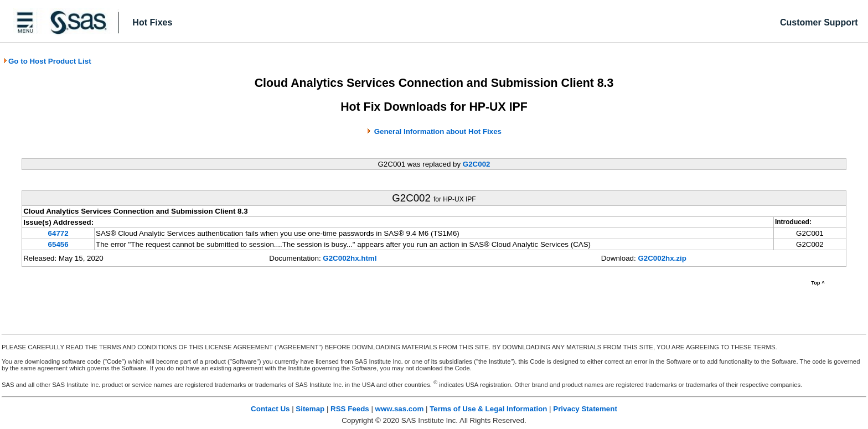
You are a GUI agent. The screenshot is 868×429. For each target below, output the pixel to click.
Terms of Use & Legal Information (488, 409)
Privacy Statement (585, 409)
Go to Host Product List (47, 61)
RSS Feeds (350, 409)
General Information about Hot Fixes (438, 131)
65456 (58, 244)
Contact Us (270, 409)
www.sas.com (400, 409)
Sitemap (310, 409)
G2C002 (477, 164)
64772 (58, 233)
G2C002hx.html (350, 258)
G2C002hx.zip (662, 258)
